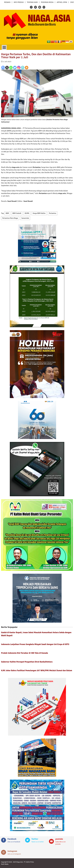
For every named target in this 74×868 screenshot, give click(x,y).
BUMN (27, 213)
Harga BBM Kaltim (39, 213)
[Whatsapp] (11, 68)
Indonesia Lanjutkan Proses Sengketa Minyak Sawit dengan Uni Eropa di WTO (35, 644)
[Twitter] (15, 68)
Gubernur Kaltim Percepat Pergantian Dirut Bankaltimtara (27, 662)
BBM (7, 213)
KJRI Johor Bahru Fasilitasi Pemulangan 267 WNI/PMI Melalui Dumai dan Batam (37, 670)
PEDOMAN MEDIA (47, 2)
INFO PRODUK (19, 2)
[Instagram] (19, 68)
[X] (7, 68)
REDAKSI (7, 2)
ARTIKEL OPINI (62, 2)
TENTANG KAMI (32, 2)
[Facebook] (3, 68)
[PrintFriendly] (23, 68)
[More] (27, 68)
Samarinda (25, 218)
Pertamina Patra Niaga (10, 218)
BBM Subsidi (17, 213)
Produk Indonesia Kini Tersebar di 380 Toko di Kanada (25, 653)
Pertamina (53, 213)
